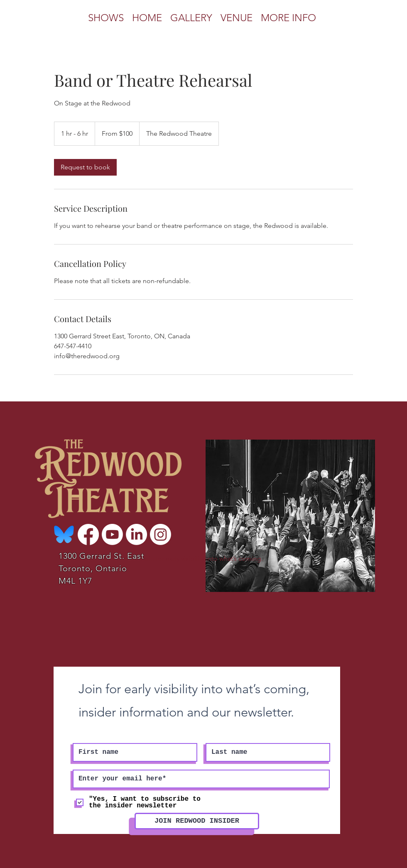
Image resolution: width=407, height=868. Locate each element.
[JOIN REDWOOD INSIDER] (197, 821)
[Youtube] (112, 534)
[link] (85, 167)
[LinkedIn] (136, 534)
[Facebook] (88, 534)
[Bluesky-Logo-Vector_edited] (64, 534)
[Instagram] (161, 534)
